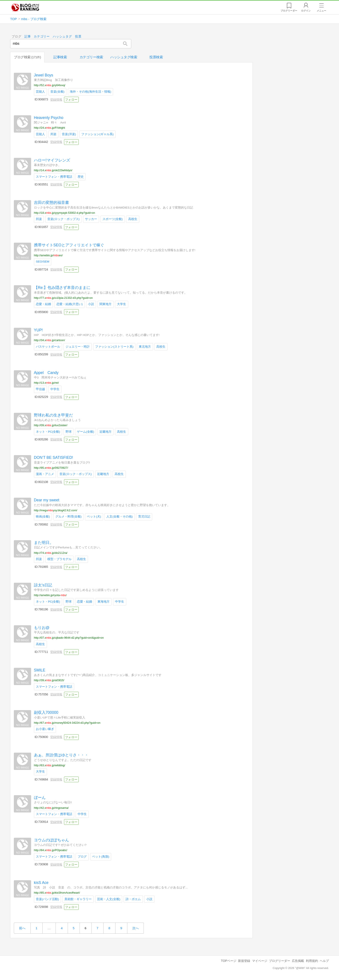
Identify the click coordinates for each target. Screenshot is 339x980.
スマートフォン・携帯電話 (54, 177)
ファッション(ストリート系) (114, 347)
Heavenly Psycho (49, 117)
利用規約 (312, 961)
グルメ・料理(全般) (68, 517)
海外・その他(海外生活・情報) (90, 92)
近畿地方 (106, 431)
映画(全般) (43, 517)
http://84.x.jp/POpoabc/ (51, 850)
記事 (28, 37)
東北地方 (145, 347)
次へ (136, 928)
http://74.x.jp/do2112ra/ (51, 553)
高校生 (133, 219)
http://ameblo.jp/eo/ (48, 255)
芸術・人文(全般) (109, 899)
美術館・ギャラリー (78, 899)
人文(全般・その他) (120, 517)
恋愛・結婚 (43, 304)
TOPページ (229, 961)
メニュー (321, 11)
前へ (22, 928)
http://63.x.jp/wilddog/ (50, 765)
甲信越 (40, 389)
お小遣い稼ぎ (45, 729)
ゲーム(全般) (86, 431)
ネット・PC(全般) (48, 431)
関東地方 (106, 304)
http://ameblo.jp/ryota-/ (50, 595)
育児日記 (144, 517)
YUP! (38, 330)
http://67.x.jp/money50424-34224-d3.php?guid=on (67, 723)
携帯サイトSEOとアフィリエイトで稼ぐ (69, 245)
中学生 (55, 389)
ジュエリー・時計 (78, 347)
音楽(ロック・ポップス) (63, 219)
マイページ (260, 961)
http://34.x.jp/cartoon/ (50, 340)
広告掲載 (298, 961)
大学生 (122, 304)
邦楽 (53, 134)
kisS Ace (41, 882)
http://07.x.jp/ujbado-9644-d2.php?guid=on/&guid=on (69, 638)
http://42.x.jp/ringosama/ (51, 808)
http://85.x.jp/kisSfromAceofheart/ (57, 893)
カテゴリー (42, 37)
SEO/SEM (43, 262)
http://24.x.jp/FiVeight (50, 128)
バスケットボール (48, 347)
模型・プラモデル (59, 559)
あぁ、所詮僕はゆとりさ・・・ (61, 755)
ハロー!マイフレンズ (52, 160)
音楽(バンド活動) (47, 899)
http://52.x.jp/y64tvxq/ (50, 85)
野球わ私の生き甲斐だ (53, 415)
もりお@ (42, 627)
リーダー (289, 11)
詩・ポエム (133, 899)
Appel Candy (46, 372)
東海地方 (104, 602)
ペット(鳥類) (101, 856)
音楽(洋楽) (69, 134)
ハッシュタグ (62, 37)
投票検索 (156, 57)
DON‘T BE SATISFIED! (54, 458)
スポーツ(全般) (113, 219)
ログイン (306, 11)
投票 (78, 37)
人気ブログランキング (25, 7)
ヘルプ (324, 961)
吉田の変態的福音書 (51, 203)
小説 (91, 304)
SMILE (40, 670)
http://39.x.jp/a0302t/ (49, 680)
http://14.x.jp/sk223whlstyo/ (53, 170)
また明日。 (44, 543)
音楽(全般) (57, 92)
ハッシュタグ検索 (124, 57)
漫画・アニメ (45, 474)
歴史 (81, 177)
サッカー (91, 219)
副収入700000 (46, 712)
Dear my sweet (47, 500)
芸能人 (40, 92)
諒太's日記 (43, 585)
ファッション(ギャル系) (97, 134)
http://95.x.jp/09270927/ (51, 468)
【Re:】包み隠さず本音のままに (62, 288)
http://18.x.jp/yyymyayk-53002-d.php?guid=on (65, 213)
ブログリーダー (280, 961)
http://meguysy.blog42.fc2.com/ (56, 510)
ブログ (82, 856)
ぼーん (40, 798)
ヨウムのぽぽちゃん (51, 840)
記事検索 (60, 57)
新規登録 (244, 961)
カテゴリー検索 (91, 57)
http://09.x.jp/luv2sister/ (51, 425)
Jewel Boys (44, 75)
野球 (69, 431)
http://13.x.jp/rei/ (46, 383)
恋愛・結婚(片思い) (70, 304)
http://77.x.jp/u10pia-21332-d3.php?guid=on (63, 298)
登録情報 (56, 99)
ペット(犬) (94, 517)
